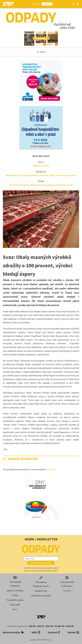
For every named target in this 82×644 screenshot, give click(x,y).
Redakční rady (41, 591)
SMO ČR (32, 626)
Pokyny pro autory (41, 586)
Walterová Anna (41, 166)
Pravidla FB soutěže (15, 600)
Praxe (52, 175)
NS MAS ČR (60, 626)
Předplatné (15, 586)
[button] (41, 563)
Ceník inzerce (67, 586)
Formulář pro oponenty (41, 596)
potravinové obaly (63, 185)
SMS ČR (40, 626)
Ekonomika (12, 175)
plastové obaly (38, 185)
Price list (67, 591)
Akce (15, 609)
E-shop (15, 595)
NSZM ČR (70, 626)
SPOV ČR (49, 626)
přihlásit (51, 469)
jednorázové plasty (19, 185)
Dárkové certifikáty (15, 591)
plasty (49, 185)
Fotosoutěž (15, 605)
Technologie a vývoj (66, 175)
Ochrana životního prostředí (33, 175)
